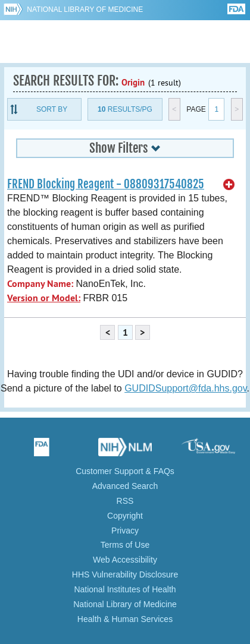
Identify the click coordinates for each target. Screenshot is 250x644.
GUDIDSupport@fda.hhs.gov (185, 388)
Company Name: (40, 284)
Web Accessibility (125, 560)
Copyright (125, 516)
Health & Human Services (125, 619)
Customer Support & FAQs (125, 471)
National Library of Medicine (85, 10)
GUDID (125, 42)
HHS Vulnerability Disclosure (125, 574)
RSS (125, 501)
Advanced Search (125, 486)
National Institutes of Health (125, 589)
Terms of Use (125, 545)
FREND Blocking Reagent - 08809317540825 (106, 184)
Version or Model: (44, 298)
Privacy (125, 531)
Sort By (52, 109)
